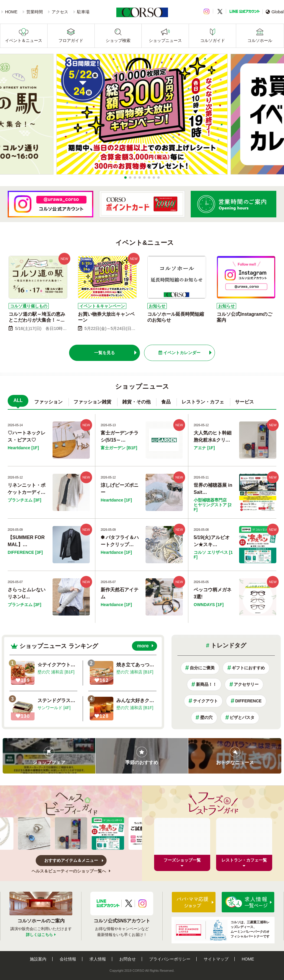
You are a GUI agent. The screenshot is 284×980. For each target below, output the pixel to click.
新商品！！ (206, 684)
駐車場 (83, 12)
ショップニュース (165, 40)
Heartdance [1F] (23, 448)
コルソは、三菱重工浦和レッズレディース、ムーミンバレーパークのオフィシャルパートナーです (222, 930)
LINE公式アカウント (245, 11)
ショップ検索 (118, 40)
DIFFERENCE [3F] (25, 552)
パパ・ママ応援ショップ (194, 902)
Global (275, 12)
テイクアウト (205, 701)
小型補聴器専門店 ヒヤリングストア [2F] (213, 505)
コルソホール (260, 40)
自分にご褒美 (202, 668)
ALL (18, 400)
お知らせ (157, 306)
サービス (244, 402)
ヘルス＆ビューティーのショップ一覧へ (71, 871)
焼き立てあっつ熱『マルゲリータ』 (154, 665)
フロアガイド (71, 40)
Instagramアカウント (142, 904)
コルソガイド (213, 40)
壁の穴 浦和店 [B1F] (56, 672)
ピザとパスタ (242, 717)
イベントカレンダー (179, 353)
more (143, 646)
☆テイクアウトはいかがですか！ (73, 665)
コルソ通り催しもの (29, 306)
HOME (11, 12)
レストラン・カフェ (203, 402)
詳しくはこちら (39, 935)
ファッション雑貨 (92, 402)
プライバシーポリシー (170, 959)
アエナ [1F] (204, 448)
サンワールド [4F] (54, 708)
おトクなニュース (235, 762)
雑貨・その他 (136, 402)
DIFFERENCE (248, 701)
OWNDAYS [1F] (209, 605)
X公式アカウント (129, 904)
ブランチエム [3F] (25, 500)
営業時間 (35, 12)
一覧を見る (105, 353)
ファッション (48, 402)
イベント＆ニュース (24, 40)
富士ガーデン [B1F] (119, 448)
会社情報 (68, 959)
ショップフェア (49, 762)
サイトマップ (216, 959)
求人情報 (98, 959)
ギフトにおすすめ (248, 668)
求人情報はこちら (248, 902)
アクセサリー (246, 684)
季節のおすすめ (142, 762)
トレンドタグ (228, 645)
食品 (166, 402)
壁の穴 (206, 717)
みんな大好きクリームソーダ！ (149, 700)
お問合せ (128, 959)
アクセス (60, 12)
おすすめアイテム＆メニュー (71, 860)
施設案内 (38, 959)
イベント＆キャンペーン (102, 306)
